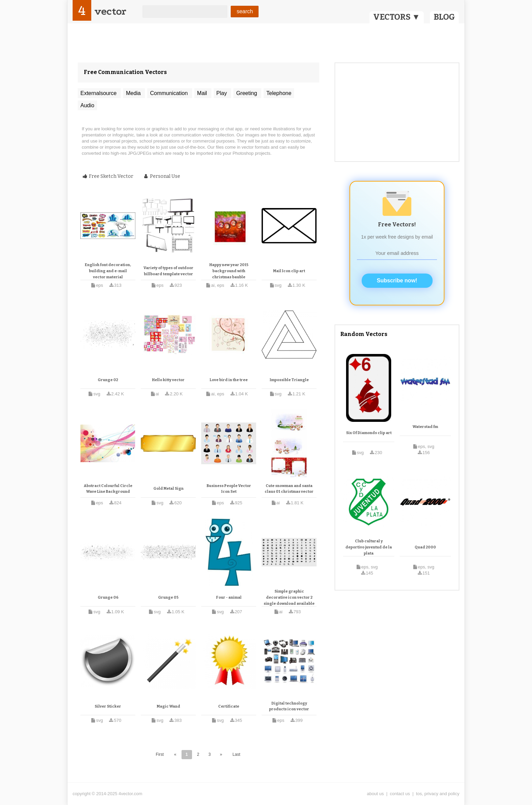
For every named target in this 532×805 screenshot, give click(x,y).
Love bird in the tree (229, 380)
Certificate (229, 706)
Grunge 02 (108, 380)
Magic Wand (168, 706)
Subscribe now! (397, 280)
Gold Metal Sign (168, 489)
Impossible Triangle (289, 380)
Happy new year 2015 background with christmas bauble (229, 271)
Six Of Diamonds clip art (369, 433)
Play (223, 93)
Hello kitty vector (168, 380)
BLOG (444, 17)
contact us (400, 794)
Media (134, 93)
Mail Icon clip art (289, 271)
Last (236, 754)
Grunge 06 (108, 597)
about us (375, 794)
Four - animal (229, 597)
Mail (203, 93)
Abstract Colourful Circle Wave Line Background (108, 489)
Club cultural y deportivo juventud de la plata (369, 547)
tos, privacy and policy (438, 794)
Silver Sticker (108, 706)
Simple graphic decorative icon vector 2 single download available (289, 597)
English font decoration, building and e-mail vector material (108, 271)
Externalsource (99, 93)
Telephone (279, 93)
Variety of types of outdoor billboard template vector (168, 271)
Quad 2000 (425, 547)
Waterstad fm (425, 427)
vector (110, 11)
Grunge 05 (168, 597)
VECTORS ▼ (397, 17)
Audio (87, 105)
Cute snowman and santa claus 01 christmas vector (289, 489)
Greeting (247, 93)
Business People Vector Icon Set (229, 489)
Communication (170, 93)
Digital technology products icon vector (289, 706)
